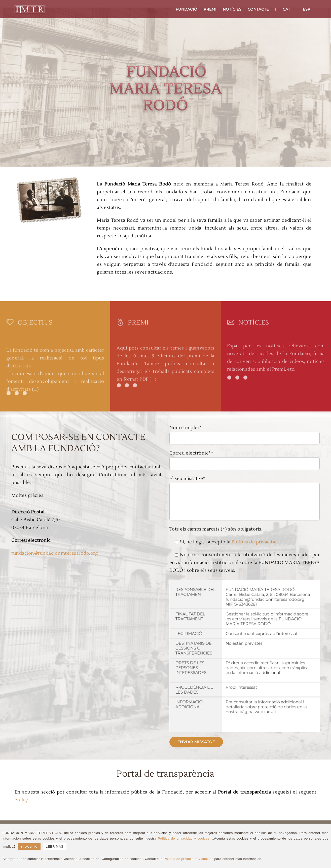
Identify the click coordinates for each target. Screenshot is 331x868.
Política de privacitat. (255, 542)
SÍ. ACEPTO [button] (29, 847)
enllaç (21, 800)
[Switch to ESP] (307, 9)
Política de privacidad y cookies (184, 838)
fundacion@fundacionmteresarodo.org (54, 553)
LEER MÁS (55, 846)
